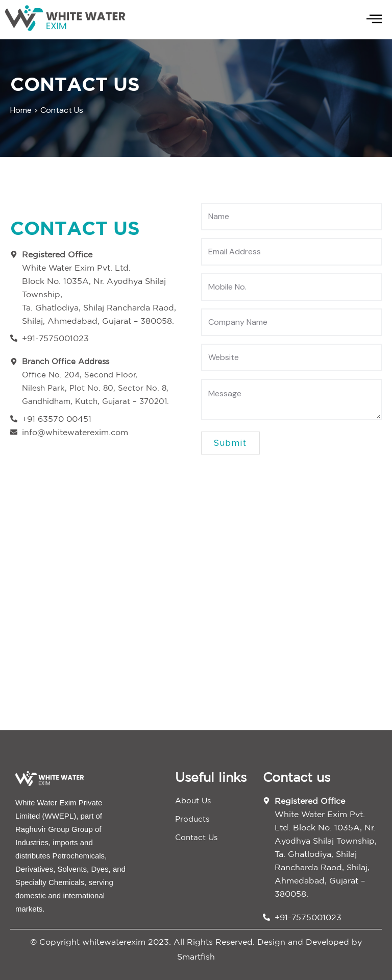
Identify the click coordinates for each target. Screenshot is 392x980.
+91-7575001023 (308, 917)
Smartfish (196, 957)
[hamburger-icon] (374, 20)
